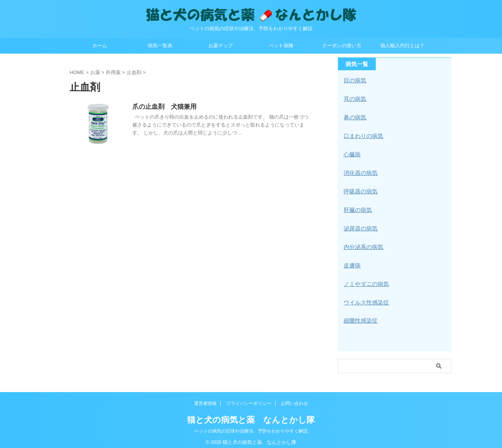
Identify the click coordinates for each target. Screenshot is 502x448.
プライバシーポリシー (249, 399)
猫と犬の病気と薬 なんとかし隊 (251, 415)
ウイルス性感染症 (365, 298)
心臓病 (352, 153)
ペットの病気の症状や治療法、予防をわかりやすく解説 (251, 426)
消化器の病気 (359, 171)
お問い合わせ (294, 399)
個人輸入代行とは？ (402, 46)
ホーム (100, 46)
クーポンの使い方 (342, 46)
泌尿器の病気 (359, 226)
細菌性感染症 (359, 316)
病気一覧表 (160, 46)
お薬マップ (221, 46)
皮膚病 (352, 262)
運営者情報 (205, 399)
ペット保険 (281, 46)
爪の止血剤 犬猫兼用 (181, 107)
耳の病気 (354, 99)
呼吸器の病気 (359, 189)
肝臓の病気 (357, 207)
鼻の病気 (354, 117)
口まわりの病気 (362, 135)
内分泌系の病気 (362, 244)
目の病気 (354, 80)
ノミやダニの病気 (365, 280)
